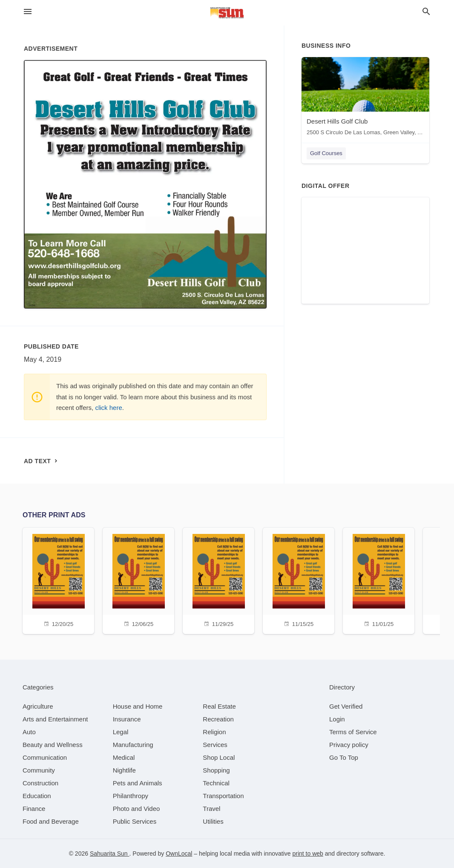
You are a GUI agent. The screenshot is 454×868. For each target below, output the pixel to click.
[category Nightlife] (124, 770)
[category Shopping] (216, 770)
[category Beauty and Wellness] (53, 745)
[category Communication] (45, 757)
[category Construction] (40, 783)
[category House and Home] (138, 706)
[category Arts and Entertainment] (55, 719)
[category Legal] (121, 732)
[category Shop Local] (219, 757)
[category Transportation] (223, 796)
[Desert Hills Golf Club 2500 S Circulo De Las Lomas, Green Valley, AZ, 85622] (365, 98)
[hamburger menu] (28, 12)
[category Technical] (216, 783)
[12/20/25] (58, 580)
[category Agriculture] (38, 706)
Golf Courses (326, 153)
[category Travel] (211, 809)
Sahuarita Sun (110, 854)
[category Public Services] (135, 821)
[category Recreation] (218, 719)
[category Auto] (29, 732)
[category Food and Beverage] (51, 821)
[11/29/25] (218, 580)
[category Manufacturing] (133, 745)
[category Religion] (214, 732)
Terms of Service (353, 732)
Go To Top (344, 757)
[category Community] (39, 770)
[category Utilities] (213, 821)
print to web (307, 854)
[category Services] (215, 745)
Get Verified (346, 706)
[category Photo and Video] (136, 809)
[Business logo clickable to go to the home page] (227, 13)
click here (108, 408)
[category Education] (37, 796)
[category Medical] (124, 757)
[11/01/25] (379, 580)
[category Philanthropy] (131, 796)
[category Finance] (34, 809)
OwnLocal (179, 854)
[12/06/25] (138, 580)
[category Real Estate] (219, 706)
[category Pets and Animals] (138, 783)
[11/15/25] (299, 580)
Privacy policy (349, 745)
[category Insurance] (127, 719)
